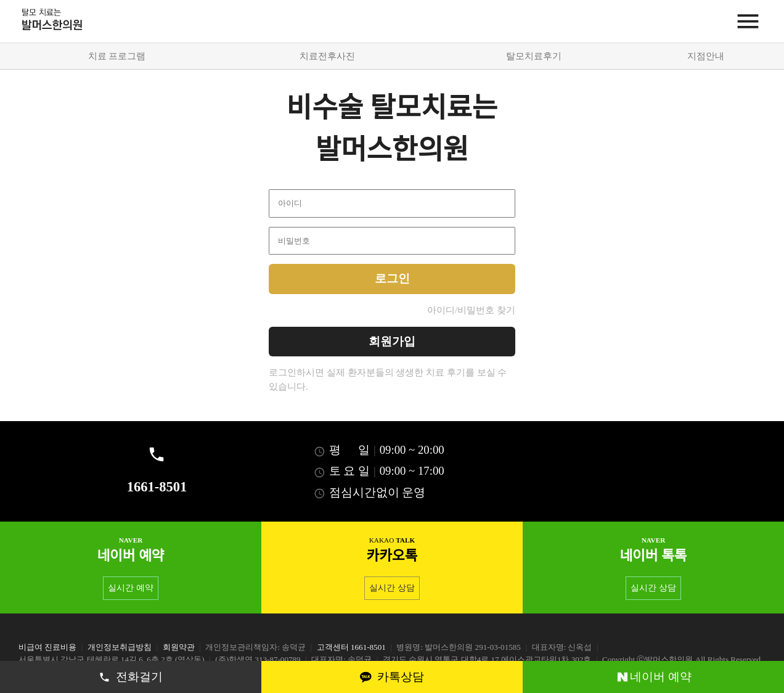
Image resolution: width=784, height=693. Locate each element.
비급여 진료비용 (47, 647)
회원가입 (392, 341)
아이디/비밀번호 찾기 (471, 310)
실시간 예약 (130, 588)
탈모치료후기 (534, 56)
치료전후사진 (327, 56)
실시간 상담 (392, 588)
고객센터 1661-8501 (351, 647)
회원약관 (179, 647)
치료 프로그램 (117, 56)
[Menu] (748, 21)
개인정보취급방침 (120, 647)
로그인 (392, 278)
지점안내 (706, 56)
